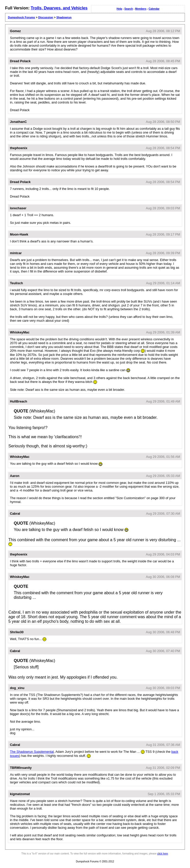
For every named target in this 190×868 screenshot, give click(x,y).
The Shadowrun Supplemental (32, 752)
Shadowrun (64, 17)
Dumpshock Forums (21, 17)
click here (162, 854)
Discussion (46, 17)
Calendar (154, 9)
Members (141, 9)
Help (119, 9)
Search (128, 9)
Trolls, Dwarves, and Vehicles (59, 8)
